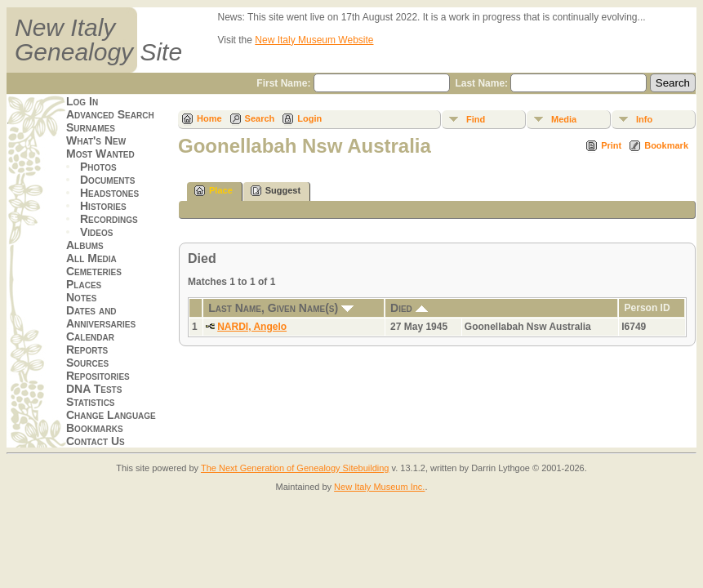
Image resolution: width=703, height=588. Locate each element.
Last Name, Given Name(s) (281, 308)
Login (309, 118)
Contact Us (96, 441)
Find (476, 119)
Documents (107, 180)
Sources (87, 363)
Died (409, 308)
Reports (87, 350)
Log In (82, 101)
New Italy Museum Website (314, 40)
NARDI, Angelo (252, 327)
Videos (96, 232)
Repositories (98, 376)
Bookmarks (95, 428)
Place (214, 191)
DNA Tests (94, 389)
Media (564, 119)
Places (84, 284)
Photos (98, 167)
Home (209, 118)
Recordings (109, 219)
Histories (103, 206)
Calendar (90, 336)
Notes (81, 297)
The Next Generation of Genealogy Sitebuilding (295, 468)
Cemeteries (94, 271)
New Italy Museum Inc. (379, 487)
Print (611, 145)
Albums (85, 245)
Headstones (109, 193)
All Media (91, 258)
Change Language (111, 415)
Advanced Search (110, 114)
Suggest (276, 191)
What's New (96, 140)
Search (260, 118)
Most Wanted (100, 154)
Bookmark (666, 145)
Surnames (91, 127)
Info (644, 119)
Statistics (91, 402)
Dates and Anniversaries (101, 317)
